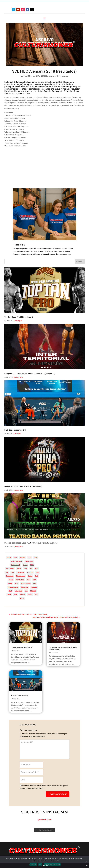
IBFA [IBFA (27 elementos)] (31, 569)
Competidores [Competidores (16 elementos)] (29, 561)
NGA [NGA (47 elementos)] (28, 580)
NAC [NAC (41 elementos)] (37, 576)
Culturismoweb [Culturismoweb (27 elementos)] (15, 565)
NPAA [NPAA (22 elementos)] (10, 583)
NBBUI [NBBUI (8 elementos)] (11, 580)
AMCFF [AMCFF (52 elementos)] (22, 557)
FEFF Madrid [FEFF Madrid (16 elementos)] (10, 569)
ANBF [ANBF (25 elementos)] (29, 557)
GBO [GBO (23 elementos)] (25, 569)
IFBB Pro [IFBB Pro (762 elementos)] (30, 572)
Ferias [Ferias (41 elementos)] (19, 569)
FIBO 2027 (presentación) (15, 430)
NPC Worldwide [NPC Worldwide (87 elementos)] (26, 583)
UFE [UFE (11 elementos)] (26, 591)
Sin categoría (18, 321)
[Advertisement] (40, 169)
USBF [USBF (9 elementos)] (15, 594)
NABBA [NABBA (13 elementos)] (30, 576)
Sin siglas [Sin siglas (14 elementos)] (34, 587)
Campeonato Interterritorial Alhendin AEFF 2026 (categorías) (30, 374)
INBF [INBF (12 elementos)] (37, 572)
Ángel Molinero (29, 76)
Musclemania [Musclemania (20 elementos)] (21, 576)
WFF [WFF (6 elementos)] (36, 594)
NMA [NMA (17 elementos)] (34, 580)
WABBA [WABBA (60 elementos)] (23, 594)
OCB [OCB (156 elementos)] (35, 583)
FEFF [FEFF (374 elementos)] (32, 565)
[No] (86, 862)
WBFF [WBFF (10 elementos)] (30, 594)
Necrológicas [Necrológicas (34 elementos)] (20, 580)
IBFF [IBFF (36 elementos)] (37, 569)
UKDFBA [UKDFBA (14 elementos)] (33, 591)
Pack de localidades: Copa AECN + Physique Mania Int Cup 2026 (31, 543)
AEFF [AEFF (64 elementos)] (15, 557)
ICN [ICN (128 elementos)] (7, 572)
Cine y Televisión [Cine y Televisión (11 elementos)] (16, 561)
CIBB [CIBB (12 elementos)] (36, 557)
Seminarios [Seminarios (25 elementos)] (24, 587)
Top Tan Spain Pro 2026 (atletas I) (19, 317)
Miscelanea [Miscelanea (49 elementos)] (10, 576)
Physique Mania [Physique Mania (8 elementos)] (13, 587)
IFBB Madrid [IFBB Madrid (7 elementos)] (21, 572)
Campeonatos (51, 76)
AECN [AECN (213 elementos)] (9, 557)
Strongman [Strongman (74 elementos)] (19, 591)
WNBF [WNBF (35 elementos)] (22, 598)
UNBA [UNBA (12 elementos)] (9, 594)
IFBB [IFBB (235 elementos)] (12, 572)
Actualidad (17, 434)
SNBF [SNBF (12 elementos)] (10, 591)
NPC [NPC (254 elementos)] (16, 583)
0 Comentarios (63, 76)
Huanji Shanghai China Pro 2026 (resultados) (23, 486)
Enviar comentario (58, 794)
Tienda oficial (19, 245)
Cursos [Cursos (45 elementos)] (25, 565)
